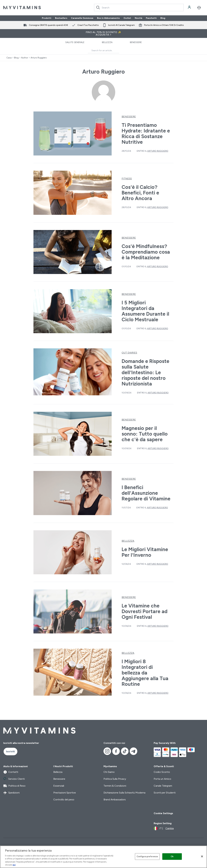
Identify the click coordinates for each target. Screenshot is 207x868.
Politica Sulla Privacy (115, 779)
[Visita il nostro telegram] (134, 751)
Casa (9, 58)
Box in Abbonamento (108, 18)
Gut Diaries (129, 353)
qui (14, 865)
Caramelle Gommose (82, 18)
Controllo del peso (64, 800)
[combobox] (139, 8)
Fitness (127, 179)
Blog (163, 18)
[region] (103, 857)
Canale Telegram (163, 786)
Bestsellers (61, 18)
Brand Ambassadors (115, 800)
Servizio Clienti (14, 779)
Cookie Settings (163, 813)
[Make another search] (103, 51)
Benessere (136, 42)
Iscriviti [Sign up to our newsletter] (10, 751)
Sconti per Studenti (165, 793)
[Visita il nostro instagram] (107, 751)
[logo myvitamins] (22, 8)
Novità (138, 18)
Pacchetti (151, 18)
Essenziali (59, 786)
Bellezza (107, 42)
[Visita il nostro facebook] (116, 751)
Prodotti (47, 18)
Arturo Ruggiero (39, 58)
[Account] (190, 8)
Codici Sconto (162, 772)
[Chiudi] (202, 856)
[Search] (98, 8)
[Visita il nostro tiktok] (125, 751)
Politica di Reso (14, 786)
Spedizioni (11, 793)
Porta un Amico (162, 779)
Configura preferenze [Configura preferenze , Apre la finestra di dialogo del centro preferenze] (147, 856)
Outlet (127, 18)
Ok (172, 856)
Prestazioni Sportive (65, 793)
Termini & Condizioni (115, 786)
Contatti (11, 772)
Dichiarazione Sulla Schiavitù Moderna (124, 793)
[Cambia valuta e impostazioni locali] (164, 828)
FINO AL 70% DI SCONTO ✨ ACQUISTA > (103, 33)
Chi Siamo (109, 772)
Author (25, 58)
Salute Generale (75, 42)
